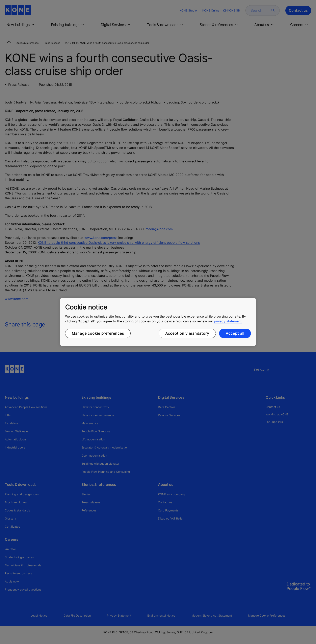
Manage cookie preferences (98, 333)
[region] (158, 322)
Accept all (235, 333)
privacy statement (228, 321)
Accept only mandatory (187, 333)
